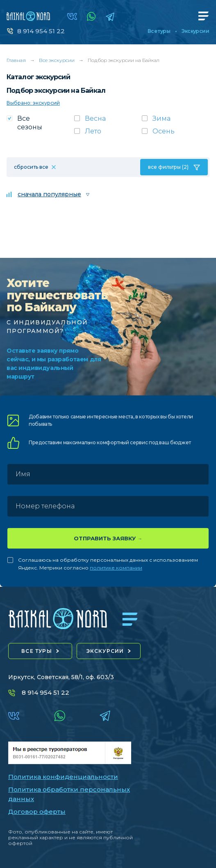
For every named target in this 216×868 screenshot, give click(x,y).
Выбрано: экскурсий (33, 103)
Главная (16, 60)
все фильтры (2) (168, 167)
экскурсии (105, 651)
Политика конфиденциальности (63, 777)
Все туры (159, 31)
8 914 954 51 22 (41, 31)
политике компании (116, 568)
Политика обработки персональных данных (69, 794)
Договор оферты (37, 812)
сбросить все (31, 167)
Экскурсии (195, 31)
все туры (37, 651)
